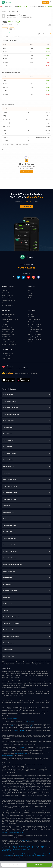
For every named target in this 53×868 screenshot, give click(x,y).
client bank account (12, 718)
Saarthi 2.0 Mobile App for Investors (17, 857)
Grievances (40, 854)
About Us (31, 290)
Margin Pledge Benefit (35, 337)
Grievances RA (47, 854)
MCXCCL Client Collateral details (10, 851)
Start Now (27, 206)
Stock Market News (8, 337)
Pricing (30, 293)
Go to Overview (44, 34)
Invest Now (39, 865)
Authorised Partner (7, 353)
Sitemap (13, 389)
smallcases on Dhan (34, 332)
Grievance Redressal (8, 298)
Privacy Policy (32, 854)
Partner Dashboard (7, 356)
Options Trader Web (34, 322)
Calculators (5, 324)
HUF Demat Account (8, 317)
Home (3, 11)
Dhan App (31, 314)
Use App (45, 2)
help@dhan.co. (31, 721)
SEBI (11, 846)
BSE (19, 837)
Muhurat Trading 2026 (8, 332)
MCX (25, 837)
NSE (22, 837)
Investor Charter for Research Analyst (32, 848)
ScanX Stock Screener (34, 339)
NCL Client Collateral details (22, 849)
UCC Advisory (45, 848)
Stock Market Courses (8, 334)
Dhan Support (6, 290)
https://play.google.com (21, 754)
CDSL (24, 846)
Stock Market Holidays (8, 329)
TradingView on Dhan (34, 327)
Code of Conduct (7, 358)
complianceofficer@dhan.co (19, 731)
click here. (4, 732)
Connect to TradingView (35, 329)
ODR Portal (35, 846)
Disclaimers (25, 854)
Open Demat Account (8, 314)
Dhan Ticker (31, 342)
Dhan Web (31, 317)
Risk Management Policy (8, 856)
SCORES (29, 846)
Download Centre (7, 322)
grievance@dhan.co (11, 726)
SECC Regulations (7, 305)
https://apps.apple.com (7, 755)
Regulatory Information (9, 344)
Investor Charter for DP (15, 848)
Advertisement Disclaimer (30, 856)
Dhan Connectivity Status (9, 342)
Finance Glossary (7, 327)
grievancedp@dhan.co (36, 726)
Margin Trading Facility (35, 334)
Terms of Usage (17, 854)
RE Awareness (6, 303)
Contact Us (31, 298)
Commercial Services (25, 17)
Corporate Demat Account (10, 319)
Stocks (8, 11)
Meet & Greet (6, 339)
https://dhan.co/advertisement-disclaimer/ (12, 832)
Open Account (27, 172)
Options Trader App (34, 319)
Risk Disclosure (19, 856)
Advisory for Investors (8, 300)
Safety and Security (7, 295)
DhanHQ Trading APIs (34, 324)
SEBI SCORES (22, 747)
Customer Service (7, 293)
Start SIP (14, 865)
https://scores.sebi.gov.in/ (8, 752)
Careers (30, 295)
